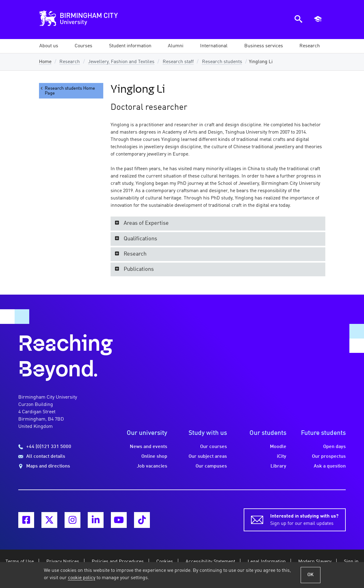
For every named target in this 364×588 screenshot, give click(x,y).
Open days (334, 447)
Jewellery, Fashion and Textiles (121, 62)
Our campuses (211, 466)
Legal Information (267, 562)
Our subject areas (208, 457)
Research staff (178, 62)
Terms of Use (20, 562)
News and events (148, 447)
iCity (282, 457)
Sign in (351, 562)
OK (311, 575)
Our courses (214, 447)
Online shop (154, 457)
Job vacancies (152, 466)
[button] (49, 46)
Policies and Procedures (118, 562)
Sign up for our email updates (304, 519)
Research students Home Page (67, 91)
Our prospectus (329, 457)
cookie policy (82, 578)
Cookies (165, 562)
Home (45, 62)
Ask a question (330, 466)
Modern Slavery (315, 562)
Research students (222, 62)
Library (278, 466)
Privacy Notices (63, 562)
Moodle (278, 447)
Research (70, 62)
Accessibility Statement (210, 562)
